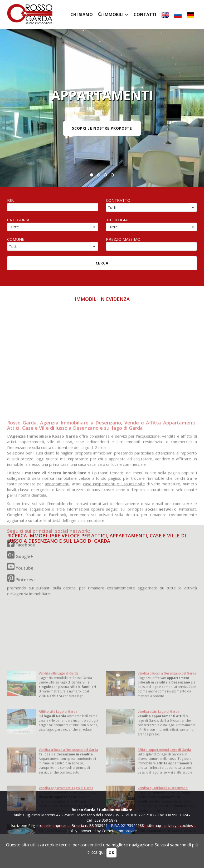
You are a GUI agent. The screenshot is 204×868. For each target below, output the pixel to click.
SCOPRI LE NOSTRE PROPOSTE (102, 128)
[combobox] (148, 207)
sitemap (154, 825)
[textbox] (53, 207)
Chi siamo (82, 14)
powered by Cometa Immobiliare (109, 831)
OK (111, 853)
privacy (170, 825)
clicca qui (96, 852)
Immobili (113, 14)
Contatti (145, 14)
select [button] (193, 208)
